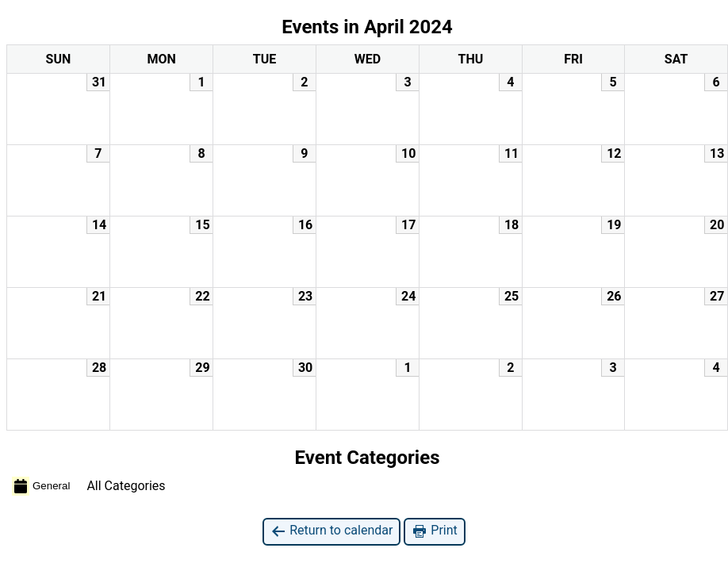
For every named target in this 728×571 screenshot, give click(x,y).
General (41, 486)
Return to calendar (331, 531)
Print (434, 531)
